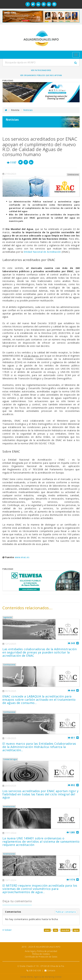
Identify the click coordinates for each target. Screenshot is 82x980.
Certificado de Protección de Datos (41, 957)
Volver (7, 930)
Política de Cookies (41, 954)
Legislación (8, 617)
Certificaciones (9, 665)
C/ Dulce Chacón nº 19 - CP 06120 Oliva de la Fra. (41, 966)
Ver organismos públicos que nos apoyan (41, 75)
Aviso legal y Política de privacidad (41, 951)
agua (76, 930)
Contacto (51, 971)
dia (56, 930)
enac (47, 930)
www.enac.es (22, 557)
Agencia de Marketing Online (48, 977)
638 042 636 (35, 971)
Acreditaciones (9, 807)
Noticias (28, 110)
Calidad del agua (10, 759)
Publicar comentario (66, 912)
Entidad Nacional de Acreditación (42, 252)
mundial (65, 930)
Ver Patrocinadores (41, 70)
